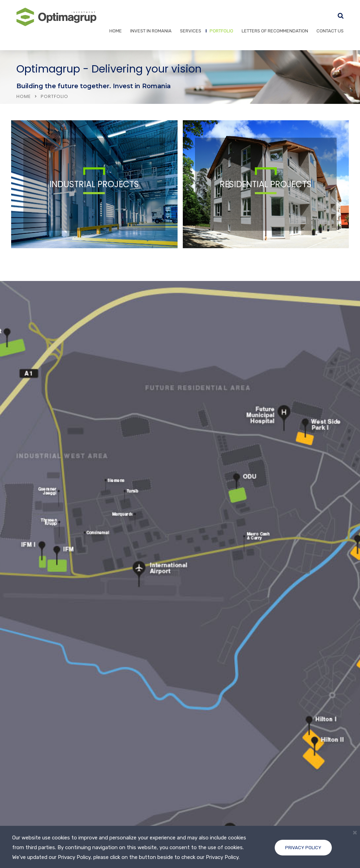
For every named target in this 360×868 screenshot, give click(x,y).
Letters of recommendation (275, 31)
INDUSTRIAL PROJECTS (94, 184)
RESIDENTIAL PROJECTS (266, 184)
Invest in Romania (151, 31)
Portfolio (221, 31)
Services (191, 31)
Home (116, 31)
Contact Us (330, 31)
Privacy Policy (303, 848)
